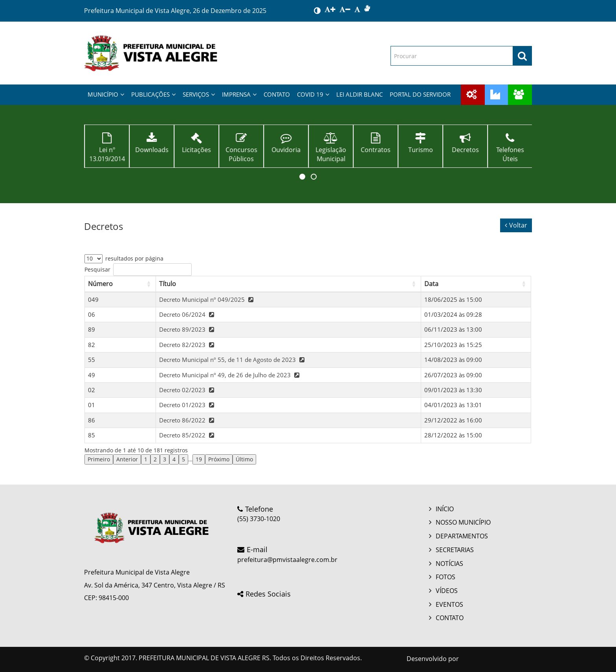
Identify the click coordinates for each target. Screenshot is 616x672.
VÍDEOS (447, 591)
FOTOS (445, 577)
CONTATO (277, 94)
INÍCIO (445, 509)
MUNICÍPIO (106, 94)
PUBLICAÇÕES (153, 94)
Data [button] (431, 284)
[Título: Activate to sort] (289, 284)
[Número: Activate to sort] (120, 284)
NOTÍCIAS (449, 564)
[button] (302, 177)
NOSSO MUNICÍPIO (463, 522)
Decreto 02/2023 (188, 390)
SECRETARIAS (455, 550)
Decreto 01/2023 (188, 405)
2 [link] (155, 459)
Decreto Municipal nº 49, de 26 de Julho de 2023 (230, 375)
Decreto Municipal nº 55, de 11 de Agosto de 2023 (233, 360)
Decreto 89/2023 (188, 329)
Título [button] (168, 284)
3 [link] (165, 459)
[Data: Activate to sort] (476, 284)
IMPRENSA (239, 94)
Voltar (516, 225)
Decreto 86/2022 (188, 420)
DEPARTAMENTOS (462, 536)
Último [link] (244, 459)
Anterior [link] (127, 459)
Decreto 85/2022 (188, 435)
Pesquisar (97, 269)
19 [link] (199, 459)
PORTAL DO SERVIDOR (420, 94)
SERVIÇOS (199, 94)
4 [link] (174, 459)
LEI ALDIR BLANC (359, 94)
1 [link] (146, 459)
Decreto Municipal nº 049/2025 (207, 299)
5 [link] (183, 459)
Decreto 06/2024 (188, 314)
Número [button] (100, 284)
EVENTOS (449, 604)
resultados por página (134, 258)
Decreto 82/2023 (188, 345)
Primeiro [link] (99, 459)
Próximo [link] (219, 459)
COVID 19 (313, 94)
